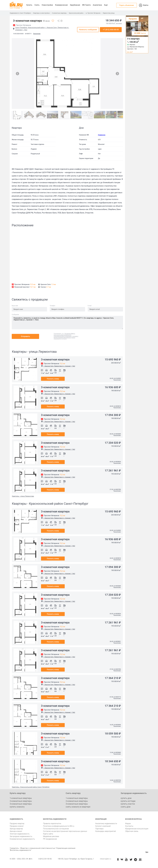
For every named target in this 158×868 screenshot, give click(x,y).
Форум (128, 824)
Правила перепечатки (52, 824)
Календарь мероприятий (106, 831)
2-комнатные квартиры (21, 801)
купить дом (126, 798)
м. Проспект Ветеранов (93, 13)
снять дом (126, 807)
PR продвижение (50, 839)
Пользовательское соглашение (56, 829)
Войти (146, 5)
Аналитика (97, 5)
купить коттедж (128, 801)
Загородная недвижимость (21, 836)
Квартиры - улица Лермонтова (23, 496)
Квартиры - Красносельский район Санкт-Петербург (31, 787)
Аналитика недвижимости (106, 824)
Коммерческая (61, 5)
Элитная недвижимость (20, 834)
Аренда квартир (16, 829)
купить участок (128, 804)
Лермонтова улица (109, 13)
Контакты (129, 826)
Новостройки (47, 5)
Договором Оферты (70, 334)
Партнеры (99, 829)
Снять (37, 5)
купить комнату (17, 807)
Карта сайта (48, 834)
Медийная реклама (51, 836)
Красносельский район (76, 13)
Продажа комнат (17, 826)
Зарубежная (75, 5)
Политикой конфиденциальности (63, 335)
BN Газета (86, 5)
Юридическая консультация (137, 829)
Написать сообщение (88, 30)
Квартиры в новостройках (41, 13)
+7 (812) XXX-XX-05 (111, 30)
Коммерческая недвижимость (22, 839)
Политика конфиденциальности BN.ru (59, 826)
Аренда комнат (16, 831)
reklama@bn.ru (105, 859)
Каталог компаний (103, 826)
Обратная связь (132, 831)
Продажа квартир (17, 824)
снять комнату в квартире (78, 807)
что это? (130, 52)
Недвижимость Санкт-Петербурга (20, 13)
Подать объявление (126, 5)
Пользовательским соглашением (63, 336)
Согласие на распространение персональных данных (65, 831)
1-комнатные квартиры (21, 798)
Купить (29, 5)
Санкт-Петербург (15, 8)
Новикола (102, 135)
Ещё (106, 5)
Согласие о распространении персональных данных (66, 337)
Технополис (37, 34)
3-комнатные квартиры (59, 13)
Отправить (25, 336)
